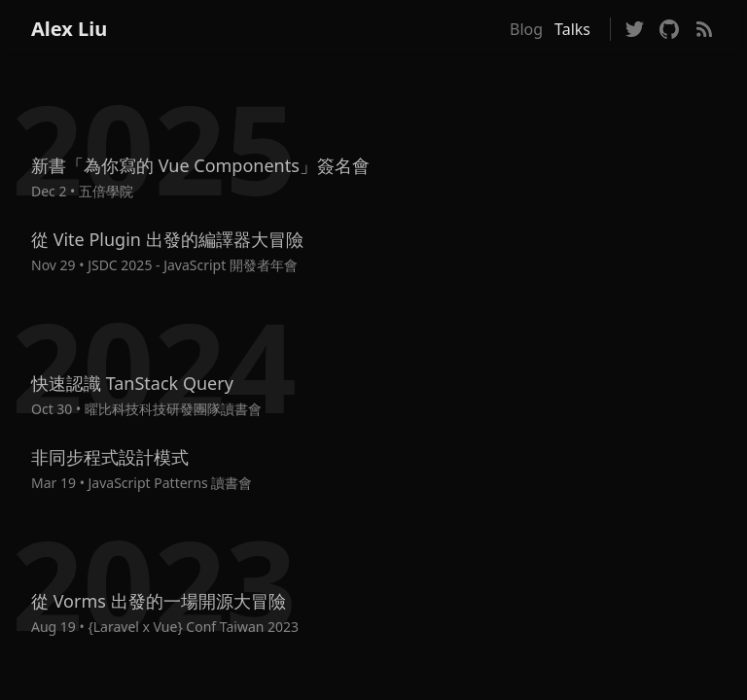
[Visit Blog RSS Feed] (704, 29)
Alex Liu (69, 29)
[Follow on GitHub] (669, 29)
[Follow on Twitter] (634, 29)
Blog (526, 29)
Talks (572, 29)
